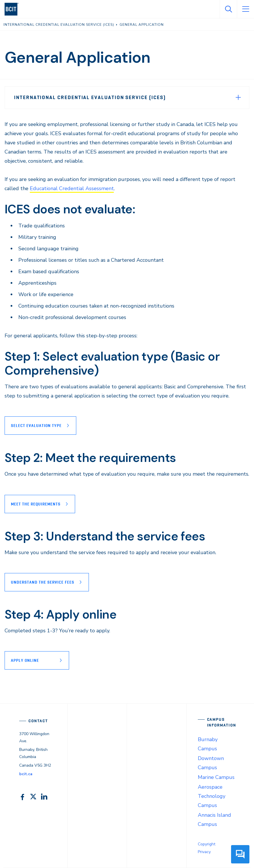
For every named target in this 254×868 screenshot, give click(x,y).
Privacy (204, 852)
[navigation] (14, 9)
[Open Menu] (245, 9)
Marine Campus (216, 777)
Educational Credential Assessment (72, 188)
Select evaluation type (36, 426)
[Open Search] (228, 9)
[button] (240, 858)
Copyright (207, 844)
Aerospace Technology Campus (212, 796)
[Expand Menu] (238, 97)
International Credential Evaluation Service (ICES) (90, 97)
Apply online (25, 660)
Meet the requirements (36, 504)
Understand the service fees (43, 582)
